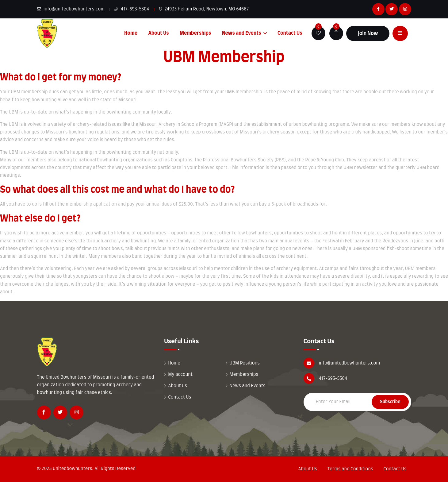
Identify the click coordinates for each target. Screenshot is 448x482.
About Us (158, 33)
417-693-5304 (132, 9)
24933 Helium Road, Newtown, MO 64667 (204, 9)
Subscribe (390, 402)
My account (180, 375)
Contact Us (290, 33)
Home (131, 33)
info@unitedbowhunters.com (71, 9)
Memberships (195, 33)
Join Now (368, 33)
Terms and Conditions (350, 469)
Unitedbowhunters (73, 469)
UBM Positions (245, 363)
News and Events (242, 33)
